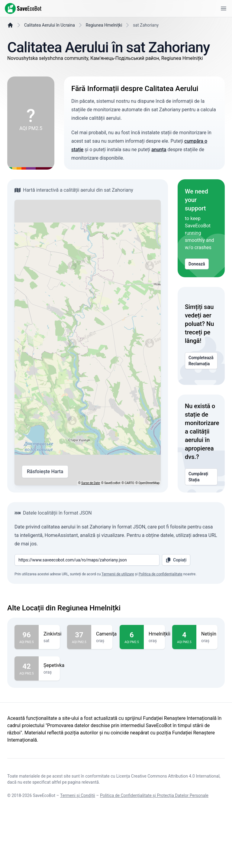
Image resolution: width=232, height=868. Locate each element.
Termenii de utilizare (118, 614)
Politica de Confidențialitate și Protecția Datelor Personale (154, 850)
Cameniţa (106, 674)
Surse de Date (91, 498)
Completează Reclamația (201, 376)
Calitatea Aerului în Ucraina (50, 40)
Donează (197, 279)
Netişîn (209, 674)
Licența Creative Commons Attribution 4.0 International (168, 831)
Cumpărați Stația (201, 492)
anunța (159, 165)
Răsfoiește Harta (45, 487)
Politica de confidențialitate (161, 614)
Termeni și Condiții (78, 850)
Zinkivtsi (52, 674)
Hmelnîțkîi (159, 674)
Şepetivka (54, 705)
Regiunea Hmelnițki (104, 40)
